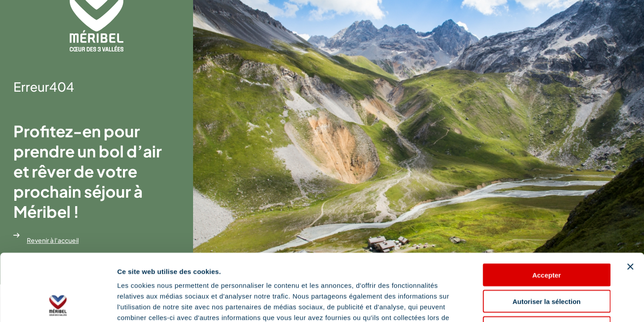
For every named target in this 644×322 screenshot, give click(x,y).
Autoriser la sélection (547, 239)
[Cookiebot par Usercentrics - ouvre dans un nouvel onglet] (58, 305)
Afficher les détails (492, 304)
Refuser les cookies (547, 265)
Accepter (547, 212)
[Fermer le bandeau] (630, 204)
